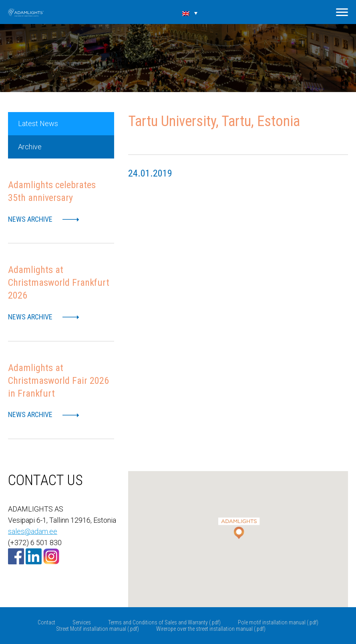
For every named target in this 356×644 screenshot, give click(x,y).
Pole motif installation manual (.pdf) (278, 622)
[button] (238, 523)
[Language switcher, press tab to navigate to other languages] (190, 13)
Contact (46, 622)
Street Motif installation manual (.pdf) (98, 629)
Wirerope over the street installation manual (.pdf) (211, 629)
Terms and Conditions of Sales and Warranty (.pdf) (164, 622)
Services (82, 622)
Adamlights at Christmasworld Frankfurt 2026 (59, 283)
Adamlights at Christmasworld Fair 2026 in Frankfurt (58, 381)
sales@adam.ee (33, 531)
